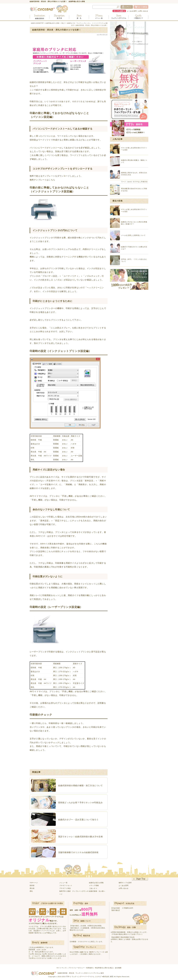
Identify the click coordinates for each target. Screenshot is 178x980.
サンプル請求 (119, 11)
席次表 (32, 888)
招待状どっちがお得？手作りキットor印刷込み (80, 803)
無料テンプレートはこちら (42, 180)
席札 (31, 891)
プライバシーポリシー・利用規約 (81, 968)
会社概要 (118, 968)
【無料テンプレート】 (96, 952)
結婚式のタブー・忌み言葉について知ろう (78, 820)
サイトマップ (61, 968)
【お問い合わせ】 (48, 954)
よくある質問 (132, 11)
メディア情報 (94, 885)
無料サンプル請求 (125, 883)
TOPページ (34, 883)
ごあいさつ (93, 888)
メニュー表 (63, 883)
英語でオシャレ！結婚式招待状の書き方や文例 (80, 837)
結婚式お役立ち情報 (96, 883)
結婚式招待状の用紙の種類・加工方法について (80, 785)
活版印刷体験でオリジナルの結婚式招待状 (78, 852)
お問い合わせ (143, 11)
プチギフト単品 (65, 888)
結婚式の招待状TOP (37, 23)
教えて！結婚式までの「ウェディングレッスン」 (77, 23)
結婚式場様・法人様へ (97, 891)
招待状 (32, 885)
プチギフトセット (66, 885)
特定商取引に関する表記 (104, 968)
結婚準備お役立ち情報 (52, 23)
